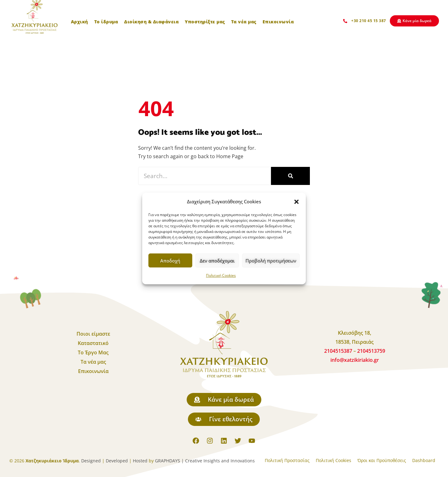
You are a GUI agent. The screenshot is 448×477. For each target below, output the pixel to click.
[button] (296, 202)
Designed (91, 461)
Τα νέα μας (244, 22)
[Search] (290, 176)
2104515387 (339, 351)
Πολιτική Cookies (221, 275)
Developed (117, 461)
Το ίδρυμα (106, 22)
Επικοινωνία (278, 22)
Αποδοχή (170, 261)
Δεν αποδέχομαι (217, 261)
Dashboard (424, 460)
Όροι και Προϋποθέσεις (382, 460)
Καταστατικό (93, 343)
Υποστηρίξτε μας (205, 22)
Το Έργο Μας (93, 352)
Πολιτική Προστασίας (287, 460)
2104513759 (371, 351)
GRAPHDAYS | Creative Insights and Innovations (205, 461)
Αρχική (79, 22)
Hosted (140, 461)
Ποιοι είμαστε (93, 334)
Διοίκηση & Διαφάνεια (151, 22)
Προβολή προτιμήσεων (271, 261)
